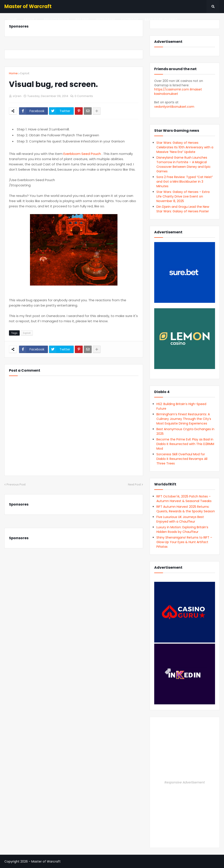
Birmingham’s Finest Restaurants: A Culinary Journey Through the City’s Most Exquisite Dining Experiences (184, 419)
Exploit (25, 73)
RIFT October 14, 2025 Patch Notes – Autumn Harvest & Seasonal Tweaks (184, 499)
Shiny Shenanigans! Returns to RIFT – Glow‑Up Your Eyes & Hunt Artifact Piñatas (184, 542)
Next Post (134, 484)
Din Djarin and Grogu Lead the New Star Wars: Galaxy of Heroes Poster (183, 209)
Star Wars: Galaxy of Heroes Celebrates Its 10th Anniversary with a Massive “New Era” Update (185, 147)
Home (13, 73)
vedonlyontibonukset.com (174, 107)
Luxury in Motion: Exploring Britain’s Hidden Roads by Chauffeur (182, 529)
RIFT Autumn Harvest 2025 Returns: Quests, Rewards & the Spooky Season (186, 509)
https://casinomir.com (172, 89)
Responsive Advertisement (185, 782)
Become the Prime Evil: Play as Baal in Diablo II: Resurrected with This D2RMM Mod (185, 444)
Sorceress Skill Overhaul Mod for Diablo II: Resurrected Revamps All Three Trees (182, 459)
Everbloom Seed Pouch (83, 154)
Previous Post (16, 484)
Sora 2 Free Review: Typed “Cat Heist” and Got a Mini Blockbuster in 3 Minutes (185, 182)
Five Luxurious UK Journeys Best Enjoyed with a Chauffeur (180, 519)
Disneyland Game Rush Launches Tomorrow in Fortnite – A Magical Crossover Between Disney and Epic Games (184, 164)
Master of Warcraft (28, 6)
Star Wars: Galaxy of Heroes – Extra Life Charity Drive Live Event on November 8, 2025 (183, 196)
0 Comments (84, 96)
